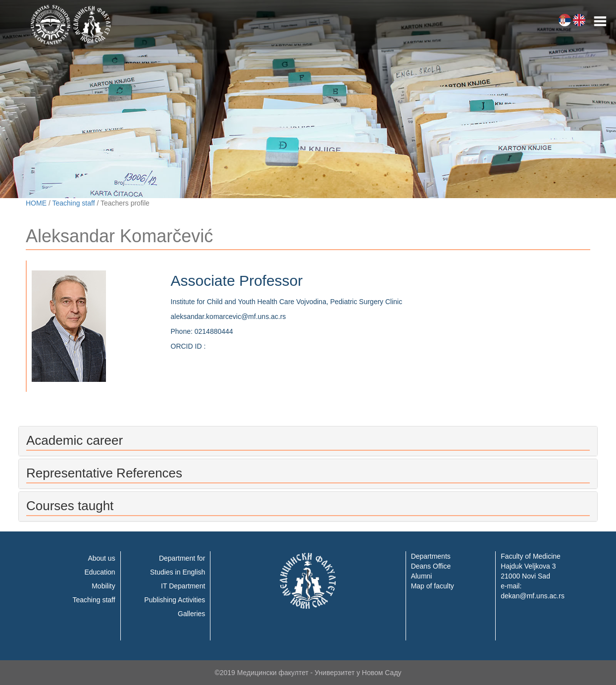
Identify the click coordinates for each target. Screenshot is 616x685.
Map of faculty (433, 586)
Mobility (103, 586)
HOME (36, 203)
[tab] (308, 441)
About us (101, 558)
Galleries (191, 614)
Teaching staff (73, 203)
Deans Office (431, 566)
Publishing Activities (175, 600)
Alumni (422, 576)
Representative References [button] (104, 473)
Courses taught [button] (70, 506)
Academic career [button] (75, 440)
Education (100, 572)
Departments (431, 556)
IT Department (183, 586)
